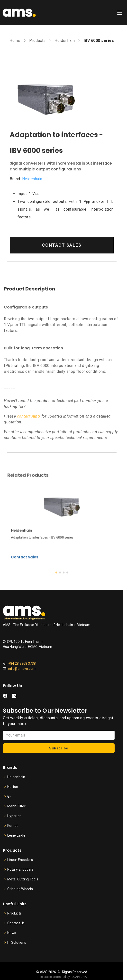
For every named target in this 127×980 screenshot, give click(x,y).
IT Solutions (17, 943)
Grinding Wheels (20, 889)
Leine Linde (16, 835)
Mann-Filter (16, 806)
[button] (58, 557)
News (12, 933)
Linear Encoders (20, 860)
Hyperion (14, 816)
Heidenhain (65, 41)
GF (9, 796)
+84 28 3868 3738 (22, 663)
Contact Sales (36, 547)
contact (29, 416)
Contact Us (16, 923)
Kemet (13, 826)
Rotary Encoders (20, 869)
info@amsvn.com (22, 669)
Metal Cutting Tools (23, 879)
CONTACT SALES (62, 245)
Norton (13, 787)
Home (15, 41)
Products (37, 41)
